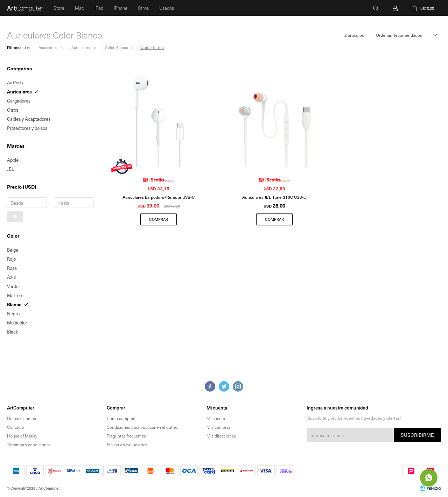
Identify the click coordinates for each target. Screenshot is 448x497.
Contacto (16, 427)
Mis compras (219, 427)
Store (59, 8)
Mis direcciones (221, 436)
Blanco (117, 47)
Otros (143, 8)
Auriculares (81, 47)
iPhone (121, 8)
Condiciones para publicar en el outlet (142, 427)
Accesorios (48, 47)
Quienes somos (22, 418)
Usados (167, 8)
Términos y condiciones (29, 444)
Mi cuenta (216, 418)
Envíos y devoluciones (127, 444)
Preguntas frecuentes (126, 436)
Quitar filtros (152, 47)
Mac (79, 8)
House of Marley (22, 436)
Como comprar (121, 418)
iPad (99, 8)
